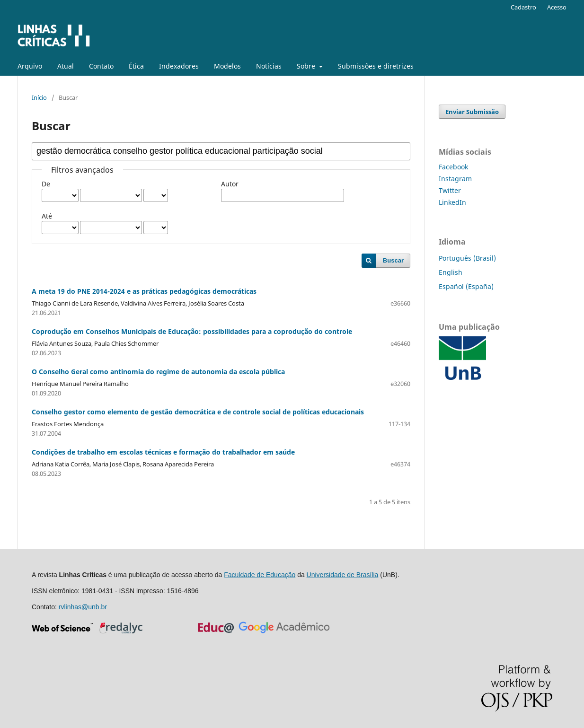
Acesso (557, 7)
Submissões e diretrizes (376, 66)
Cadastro (523, 7)
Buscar (393, 260)
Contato (101, 66)
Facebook (453, 167)
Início (39, 97)
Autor (230, 184)
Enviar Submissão (472, 112)
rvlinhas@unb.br (83, 607)
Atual (66, 66)
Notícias (269, 66)
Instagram (455, 179)
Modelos (227, 66)
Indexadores (179, 66)
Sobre (307, 66)
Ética (136, 66)
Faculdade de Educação (260, 575)
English (451, 272)
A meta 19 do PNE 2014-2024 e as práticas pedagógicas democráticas (144, 291)
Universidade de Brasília (343, 575)
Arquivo (30, 66)
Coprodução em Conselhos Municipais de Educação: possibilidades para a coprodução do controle (192, 331)
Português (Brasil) (467, 258)
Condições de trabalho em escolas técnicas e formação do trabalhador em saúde (163, 452)
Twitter (450, 190)
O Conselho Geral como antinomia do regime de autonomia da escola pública (158, 372)
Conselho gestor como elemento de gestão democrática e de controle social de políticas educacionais (198, 412)
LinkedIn (452, 202)
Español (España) (466, 286)
